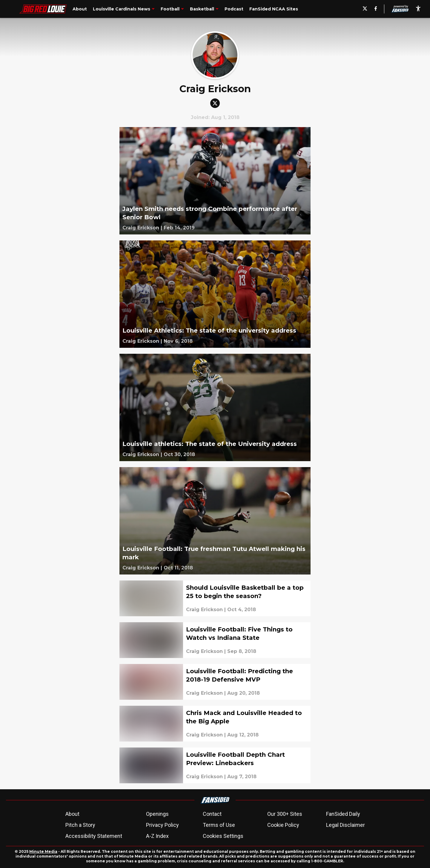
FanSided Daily (343, 814)
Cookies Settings (223, 836)
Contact (212, 814)
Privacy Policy (162, 825)
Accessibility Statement (94, 836)
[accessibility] (418, 9)
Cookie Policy (283, 825)
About (72, 814)
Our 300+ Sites (285, 814)
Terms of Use (219, 825)
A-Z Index (157, 836)
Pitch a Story (80, 825)
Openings (157, 814)
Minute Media (43, 851)
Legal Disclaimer (345, 825)
